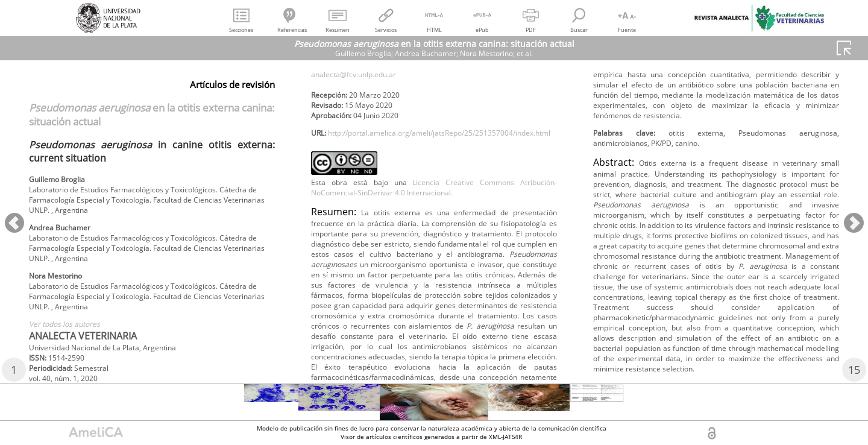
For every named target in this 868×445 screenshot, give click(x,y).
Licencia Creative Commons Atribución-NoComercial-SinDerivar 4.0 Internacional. (434, 256)
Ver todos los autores (71, 343)
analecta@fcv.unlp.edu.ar (363, 109)
